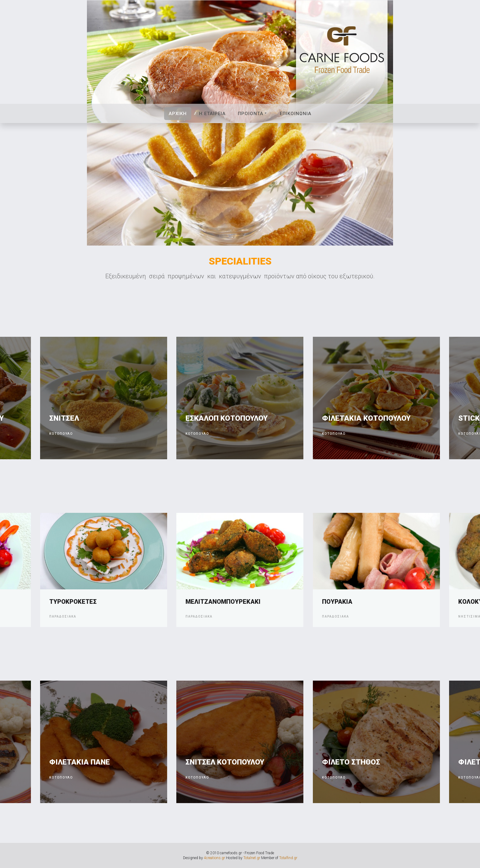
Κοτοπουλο (61, 434)
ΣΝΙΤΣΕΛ (64, 418)
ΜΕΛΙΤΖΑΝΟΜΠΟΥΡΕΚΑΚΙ (223, 602)
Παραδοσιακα (63, 616)
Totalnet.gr (252, 858)
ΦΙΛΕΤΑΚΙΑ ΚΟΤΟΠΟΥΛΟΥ (366, 418)
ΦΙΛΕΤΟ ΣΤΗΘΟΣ (351, 762)
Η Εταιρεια (212, 114)
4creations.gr (214, 858)
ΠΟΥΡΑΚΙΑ (337, 602)
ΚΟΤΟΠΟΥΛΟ (61, 778)
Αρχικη (178, 114)
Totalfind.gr (288, 858)
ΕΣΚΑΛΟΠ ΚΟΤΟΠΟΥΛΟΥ (227, 418)
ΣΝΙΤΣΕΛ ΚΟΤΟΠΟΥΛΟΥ (225, 762)
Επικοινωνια (296, 114)
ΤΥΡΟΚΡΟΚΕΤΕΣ (73, 602)
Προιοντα (253, 114)
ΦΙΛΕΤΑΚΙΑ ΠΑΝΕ (80, 762)
